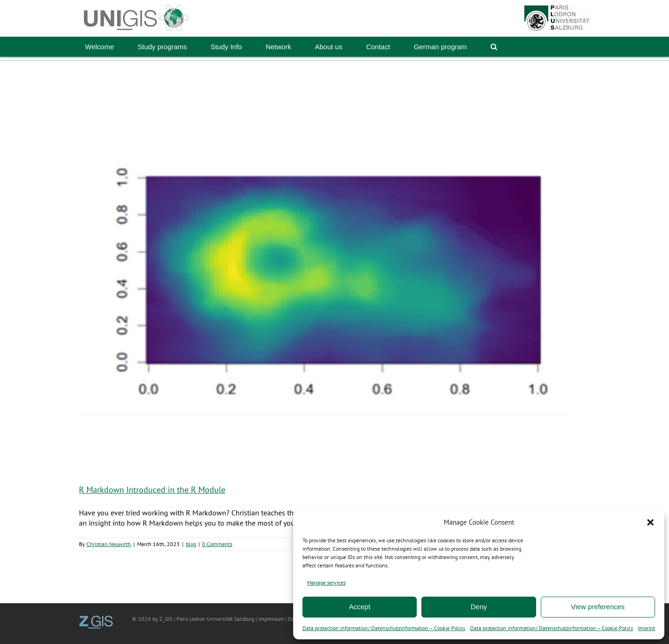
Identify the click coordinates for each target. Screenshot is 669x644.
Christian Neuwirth (109, 544)
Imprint (646, 628)
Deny (479, 607)
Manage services (326, 582)
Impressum (271, 619)
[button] (650, 522)
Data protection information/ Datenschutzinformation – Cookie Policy (384, 628)
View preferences (598, 607)
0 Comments (217, 544)
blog (191, 544)
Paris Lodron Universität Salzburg (215, 619)
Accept (360, 607)
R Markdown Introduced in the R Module (152, 490)
